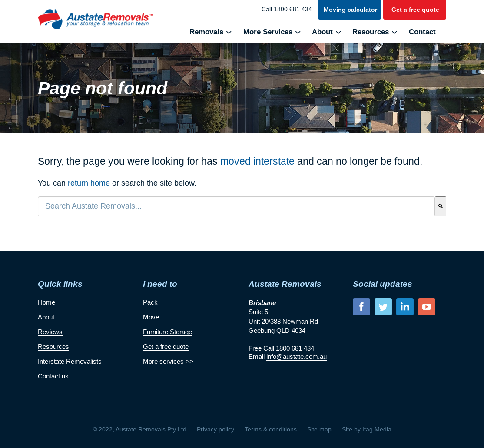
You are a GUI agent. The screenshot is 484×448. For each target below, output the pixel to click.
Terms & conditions (271, 429)
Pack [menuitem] (150, 302)
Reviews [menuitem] (50, 332)
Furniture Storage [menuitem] (167, 332)
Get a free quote (415, 10)
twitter (383, 307)
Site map (319, 429)
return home (89, 183)
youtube (427, 307)
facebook (361, 307)
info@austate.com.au (297, 357)
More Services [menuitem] (268, 32)
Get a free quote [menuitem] (166, 347)
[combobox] (236, 206)
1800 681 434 (295, 348)
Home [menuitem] (46, 302)
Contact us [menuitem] (53, 376)
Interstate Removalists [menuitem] (70, 361)
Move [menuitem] (151, 317)
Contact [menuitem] (422, 32)
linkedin (405, 307)
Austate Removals (95, 19)
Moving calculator (350, 10)
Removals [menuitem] (206, 32)
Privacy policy (215, 429)
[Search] (441, 206)
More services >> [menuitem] (168, 361)
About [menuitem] (322, 32)
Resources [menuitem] (371, 32)
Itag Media (377, 429)
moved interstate (257, 161)
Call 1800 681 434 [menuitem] (287, 9)
